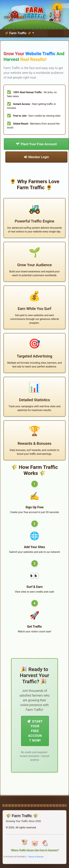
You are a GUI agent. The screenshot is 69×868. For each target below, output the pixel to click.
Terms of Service (36, 857)
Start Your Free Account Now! (35, 731)
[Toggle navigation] (19, 33)
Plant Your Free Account (36, 144)
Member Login (36, 157)
